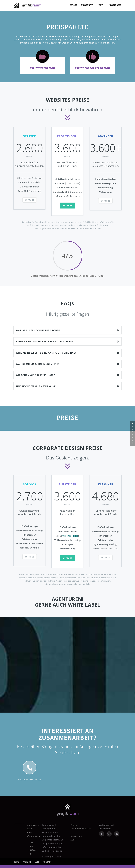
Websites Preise (70, 536)
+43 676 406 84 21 (30, 780)
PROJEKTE (87, 6)
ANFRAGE (30, 200)
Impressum (76, 836)
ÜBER (100, 6)
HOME (74, 6)
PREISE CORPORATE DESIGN (92, 68)
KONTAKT (115, 6)
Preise (74, 825)
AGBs (73, 840)
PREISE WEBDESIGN (42, 68)
